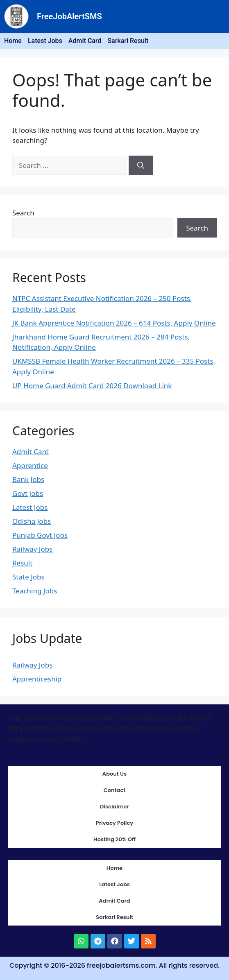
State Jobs (28, 577)
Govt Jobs (28, 493)
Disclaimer (114, 807)
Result (22, 563)
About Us (114, 774)
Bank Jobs (28, 479)
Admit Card (85, 41)
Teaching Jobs (35, 591)
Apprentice (30, 465)
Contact (115, 790)
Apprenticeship (37, 679)
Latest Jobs (45, 41)
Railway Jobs (32, 549)
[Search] (141, 165)
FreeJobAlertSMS (69, 16)
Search (23, 213)
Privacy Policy (114, 823)
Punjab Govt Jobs (40, 535)
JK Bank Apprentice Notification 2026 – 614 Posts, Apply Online (114, 323)
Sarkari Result (128, 41)
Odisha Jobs (32, 521)
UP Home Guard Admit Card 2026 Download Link (92, 386)
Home (13, 41)
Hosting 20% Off (114, 839)
